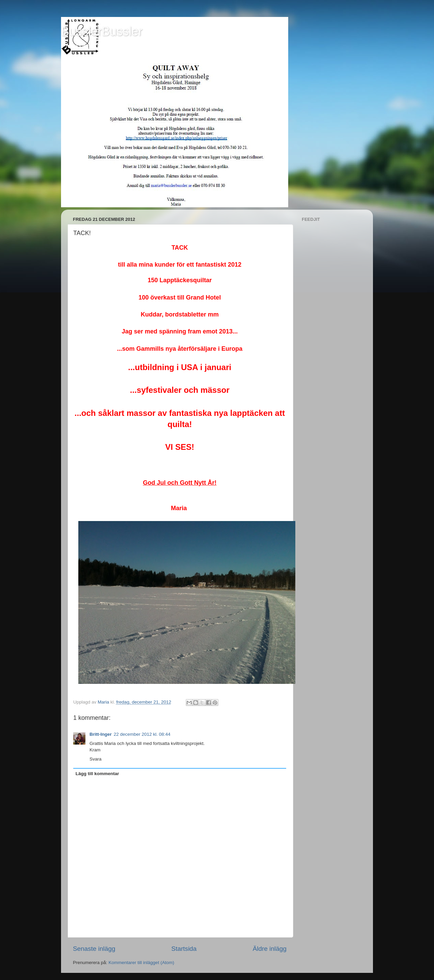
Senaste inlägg (94, 949)
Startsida (184, 949)
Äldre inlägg (270, 949)
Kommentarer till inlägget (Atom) (141, 963)
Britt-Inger (101, 734)
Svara (95, 759)
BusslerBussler (102, 31)
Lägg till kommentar (97, 774)
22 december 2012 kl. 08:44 (142, 734)
